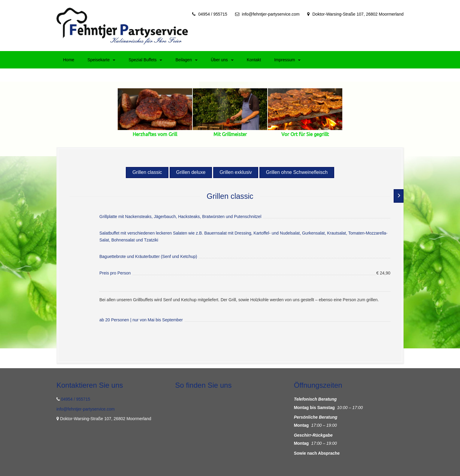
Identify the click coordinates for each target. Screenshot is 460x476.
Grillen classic (147, 172)
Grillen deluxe (191, 172)
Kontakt (254, 60)
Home (69, 60)
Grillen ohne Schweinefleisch (297, 172)
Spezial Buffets (145, 60)
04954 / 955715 (212, 14)
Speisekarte (101, 60)
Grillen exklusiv (236, 172)
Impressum (287, 60)
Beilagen (186, 60)
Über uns (222, 60)
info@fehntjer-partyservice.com (271, 14)
